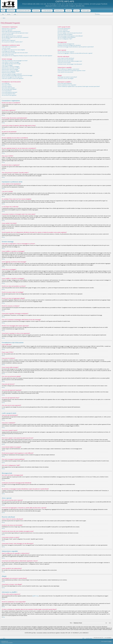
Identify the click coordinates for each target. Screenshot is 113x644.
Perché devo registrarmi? (7, 30)
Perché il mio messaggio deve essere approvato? (12, 77)
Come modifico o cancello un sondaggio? (11, 67)
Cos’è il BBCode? (6, 83)
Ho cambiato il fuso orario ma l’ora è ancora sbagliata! (13, 50)
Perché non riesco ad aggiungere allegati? (11, 71)
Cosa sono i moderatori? (63, 30)
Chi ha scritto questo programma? (65, 83)
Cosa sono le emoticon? (7, 86)
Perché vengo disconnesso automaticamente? (11, 31)
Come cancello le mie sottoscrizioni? (65, 72)
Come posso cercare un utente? (64, 63)
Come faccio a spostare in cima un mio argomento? (13, 78)
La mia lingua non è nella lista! (8, 51)
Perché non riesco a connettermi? (9, 29)
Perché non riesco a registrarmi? (9, 40)
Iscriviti (9, 14)
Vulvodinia (68, 11)
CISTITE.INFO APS (65, 1)
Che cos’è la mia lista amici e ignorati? (66, 52)
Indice (4, 18)
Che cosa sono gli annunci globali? (9, 89)
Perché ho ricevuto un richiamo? (9, 73)
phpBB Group (35, 596)
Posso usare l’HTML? (6, 85)
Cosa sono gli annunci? (7, 91)
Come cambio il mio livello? (8, 54)
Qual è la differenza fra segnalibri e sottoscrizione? (68, 69)
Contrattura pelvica (59, 11)
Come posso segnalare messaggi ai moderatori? (12, 74)
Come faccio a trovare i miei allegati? (66, 79)
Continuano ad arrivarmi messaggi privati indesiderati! (69, 45)
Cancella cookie (89, 638)
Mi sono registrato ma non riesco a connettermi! (12, 36)
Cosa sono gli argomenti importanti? (9, 92)
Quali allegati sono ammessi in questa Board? (67, 77)
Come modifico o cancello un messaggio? (11, 62)
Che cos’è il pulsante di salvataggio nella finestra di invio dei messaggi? (17, 75)
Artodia (110, 641)
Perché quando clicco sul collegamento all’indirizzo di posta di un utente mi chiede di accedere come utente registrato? (27, 56)
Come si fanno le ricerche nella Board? (66, 58)
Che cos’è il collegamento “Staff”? (65, 39)
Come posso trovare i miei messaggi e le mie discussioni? (70, 64)
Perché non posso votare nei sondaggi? (10, 70)
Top (4, 108)
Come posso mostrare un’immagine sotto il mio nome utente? (15, 53)
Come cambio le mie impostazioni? (9, 47)
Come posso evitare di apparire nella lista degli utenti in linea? (15, 33)
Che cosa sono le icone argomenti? (9, 95)
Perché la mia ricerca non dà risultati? (66, 60)
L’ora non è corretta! (6, 48)
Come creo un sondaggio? (7, 65)
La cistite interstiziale (47, 11)
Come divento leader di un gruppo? (65, 34)
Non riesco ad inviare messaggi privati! (66, 44)
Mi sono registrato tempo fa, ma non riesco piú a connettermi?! (15, 37)
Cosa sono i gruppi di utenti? (64, 31)
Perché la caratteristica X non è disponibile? (67, 85)
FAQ (3, 14)
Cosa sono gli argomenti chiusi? (9, 94)
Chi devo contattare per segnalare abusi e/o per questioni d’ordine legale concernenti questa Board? (79, 86)
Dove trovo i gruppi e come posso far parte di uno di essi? (70, 33)
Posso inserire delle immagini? (8, 88)
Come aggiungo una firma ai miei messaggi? (11, 64)
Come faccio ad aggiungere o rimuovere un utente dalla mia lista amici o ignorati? (75, 53)
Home (3, 11)
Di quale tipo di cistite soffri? (23, 11)
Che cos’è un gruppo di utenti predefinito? (67, 37)
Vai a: (71, 623)
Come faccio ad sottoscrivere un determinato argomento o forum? (72, 71)
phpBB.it (11, 643)
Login (15, 14)
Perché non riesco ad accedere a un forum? (11, 68)
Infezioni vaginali (86, 11)
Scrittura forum (11, 11)
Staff (83, 638)
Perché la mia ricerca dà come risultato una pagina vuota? (70, 61)
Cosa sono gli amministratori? (64, 29)
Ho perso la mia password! (7, 34)
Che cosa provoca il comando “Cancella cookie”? (12, 42)
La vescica (76, 11)
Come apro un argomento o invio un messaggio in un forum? (15, 61)
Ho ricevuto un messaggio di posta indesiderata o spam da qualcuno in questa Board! (76, 47)
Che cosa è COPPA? (6, 39)
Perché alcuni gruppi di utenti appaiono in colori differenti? (70, 36)
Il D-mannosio (36, 11)
